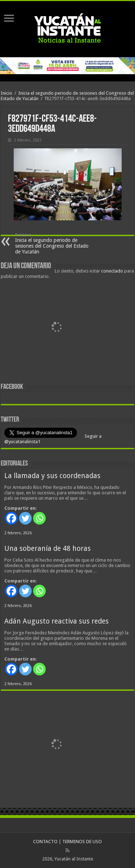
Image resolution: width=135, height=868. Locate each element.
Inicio (6, 93)
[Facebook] (11, 518)
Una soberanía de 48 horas (48, 548)
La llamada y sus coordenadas (52, 476)
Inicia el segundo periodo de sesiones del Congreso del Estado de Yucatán (52, 244)
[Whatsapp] (39, 518)
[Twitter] (25, 518)
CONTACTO (45, 842)
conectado (112, 271)
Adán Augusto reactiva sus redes (57, 621)
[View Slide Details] (57, 329)
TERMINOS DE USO (82, 842)
